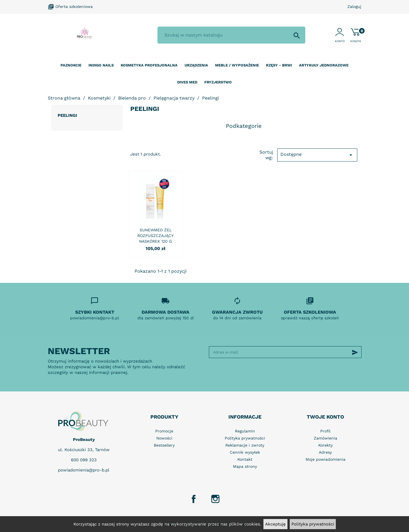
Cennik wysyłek (245, 452)
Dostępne (317, 155)
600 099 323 (84, 460)
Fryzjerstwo (218, 82)
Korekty (325, 445)
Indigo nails (101, 65)
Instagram (215, 499)
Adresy (325, 452)
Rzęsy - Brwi (279, 65)
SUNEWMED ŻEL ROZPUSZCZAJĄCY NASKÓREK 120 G (155, 236)
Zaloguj (354, 7)
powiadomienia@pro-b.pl (84, 470)
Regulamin (245, 431)
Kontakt (245, 459)
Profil (325, 431)
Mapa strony (245, 466)
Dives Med (187, 82)
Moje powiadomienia (325, 459)
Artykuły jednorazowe (324, 65)
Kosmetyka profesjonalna (149, 65)
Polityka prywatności (313, 524)
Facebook (194, 499)
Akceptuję (275, 524)
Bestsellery (164, 445)
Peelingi (67, 115)
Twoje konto (325, 417)
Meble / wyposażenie (237, 65)
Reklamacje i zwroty (245, 445)
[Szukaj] (231, 35)
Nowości (164, 438)
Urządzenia (196, 65)
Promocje (164, 431)
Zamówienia (325, 438)
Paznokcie (71, 65)
